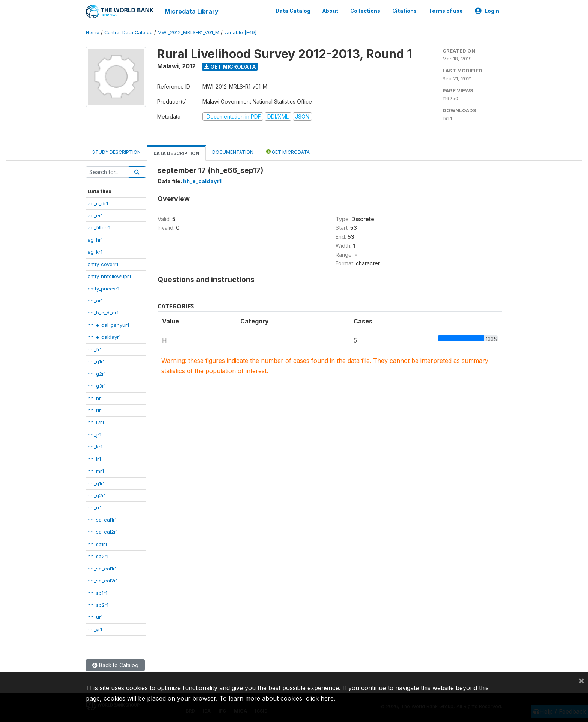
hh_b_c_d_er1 (103, 312)
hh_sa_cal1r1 (102, 519)
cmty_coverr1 (103, 263)
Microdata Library (191, 11)
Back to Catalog (115, 664)
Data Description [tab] (176, 153)
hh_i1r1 (95, 409)
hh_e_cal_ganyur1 (108, 324)
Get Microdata (230, 66)
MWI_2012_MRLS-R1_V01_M (188, 32)
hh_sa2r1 (98, 555)
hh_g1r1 (96, 361)
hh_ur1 (95, 616)
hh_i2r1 (96, 421)
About (330, 11)
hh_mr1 (96, 470)
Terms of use (446, 11)
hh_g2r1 (97, 373)
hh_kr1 (95, 446)
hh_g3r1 (97, 385)
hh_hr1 (95, 397)
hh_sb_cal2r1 (103, 580)
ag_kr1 (95, 251)
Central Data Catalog (128, 32)
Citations (404, 11)
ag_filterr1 (99, 227)
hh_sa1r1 (97, 543)
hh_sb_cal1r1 (102, 568)
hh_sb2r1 (98, 604)
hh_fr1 (95, 349)
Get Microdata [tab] (288, 151)
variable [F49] (240, 32)
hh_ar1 (95, 300)
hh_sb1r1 (97, 592)
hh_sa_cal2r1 (103, 531)
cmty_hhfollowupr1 (109, 275)
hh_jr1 (94, 434)
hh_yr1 (95, 629)
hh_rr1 (95, 507)
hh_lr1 (94, 458)
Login (487, 11)
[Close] (581, 680)
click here (320, 698)
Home (93, 32)
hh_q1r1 (96, 483)
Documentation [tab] (233, 151)
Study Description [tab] (116, 151)
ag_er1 (95, 215)
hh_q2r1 (97, 495)
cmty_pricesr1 (103, 288)
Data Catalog (293, 11)
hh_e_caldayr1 (104, 336)
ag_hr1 (95, 239)
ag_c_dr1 (98, 203)
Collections (365, 11)
